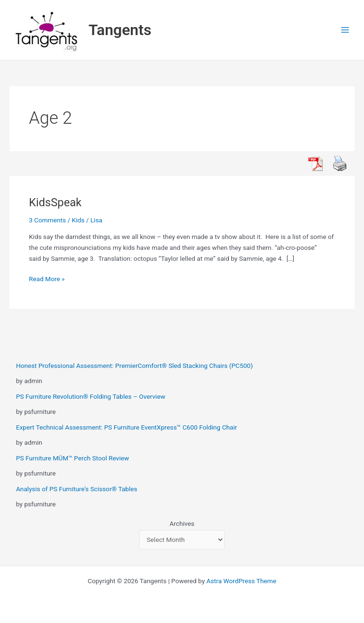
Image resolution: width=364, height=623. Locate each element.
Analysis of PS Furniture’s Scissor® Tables (77, 489)
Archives (182, 523)
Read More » (47, 278)
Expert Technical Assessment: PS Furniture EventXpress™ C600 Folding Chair (127, 427)
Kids (78, 220)
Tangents (120, 30)
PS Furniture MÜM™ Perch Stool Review (73, 458)
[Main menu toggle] (345, 30)
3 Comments (47, 220)
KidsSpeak (55, 202)
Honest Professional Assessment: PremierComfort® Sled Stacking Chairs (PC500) (135, 366)
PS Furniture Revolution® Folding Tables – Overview (91, 396)
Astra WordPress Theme (241, 581)
